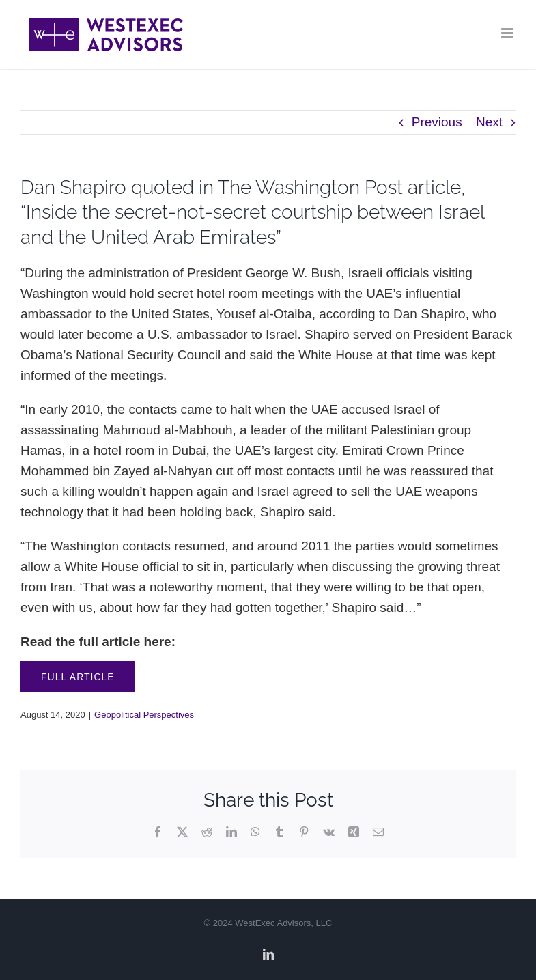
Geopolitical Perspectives (144, 715)
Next (489, 122)
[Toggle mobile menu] (508, 33)
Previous (437, 122)
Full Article (78, 677)
